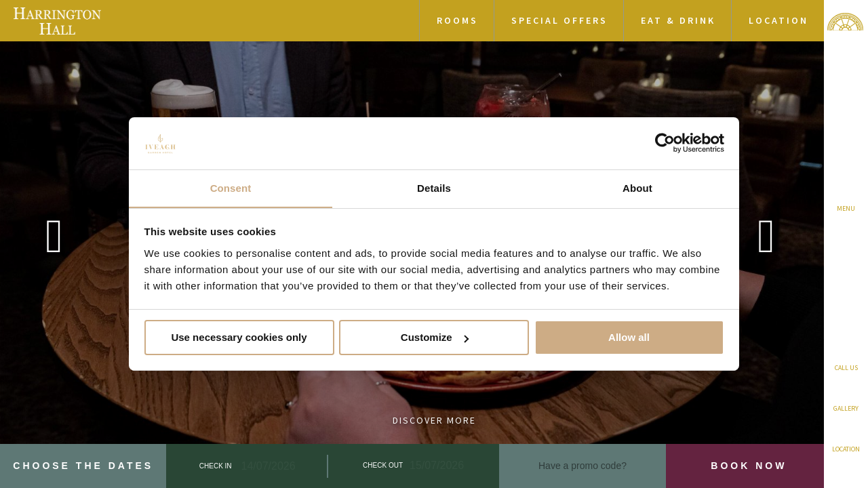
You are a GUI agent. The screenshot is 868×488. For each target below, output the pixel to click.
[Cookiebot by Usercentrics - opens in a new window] (665, 143)
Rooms (457, 20)
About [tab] (637, 187)
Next (766, 244)
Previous (54, 244)
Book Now (749, 466)
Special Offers (559, 20)
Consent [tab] (231, 187)
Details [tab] (434, 187)
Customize (435, 338)
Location (778, 20)
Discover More (434, 420)
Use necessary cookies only (239, 338)
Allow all (629, 338)
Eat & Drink (678, 20)
